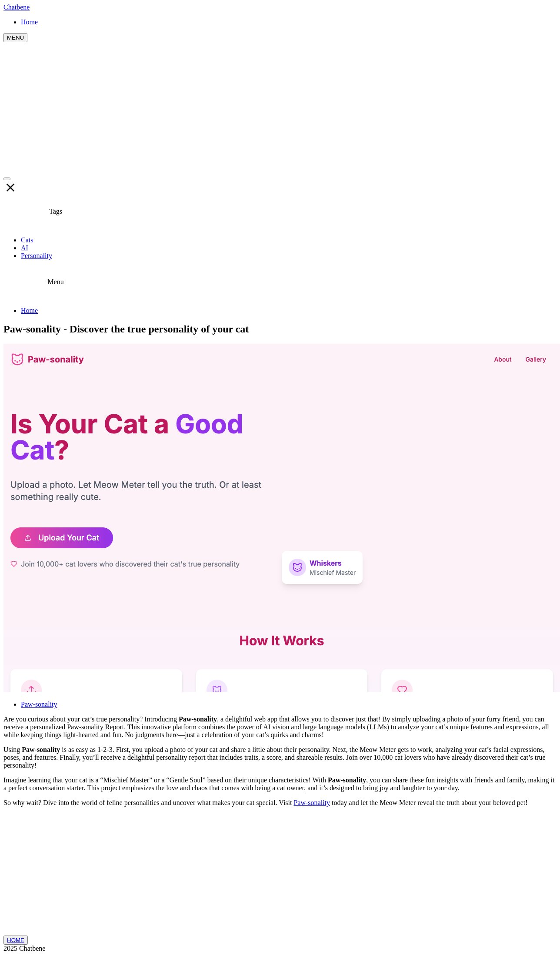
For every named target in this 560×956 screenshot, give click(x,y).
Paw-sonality (39, 704)
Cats (27, 240)
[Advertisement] (280, 107)
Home (29, 310)
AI (25, 248)
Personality (37, 256)
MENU (15, 38)
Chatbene (17, 7)
